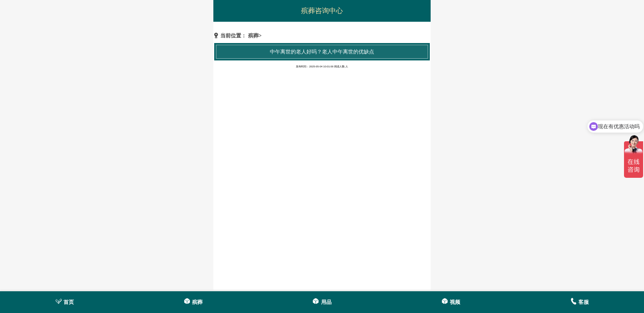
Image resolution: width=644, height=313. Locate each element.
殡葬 (253, 36)
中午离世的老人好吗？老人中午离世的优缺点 (322, 52)
